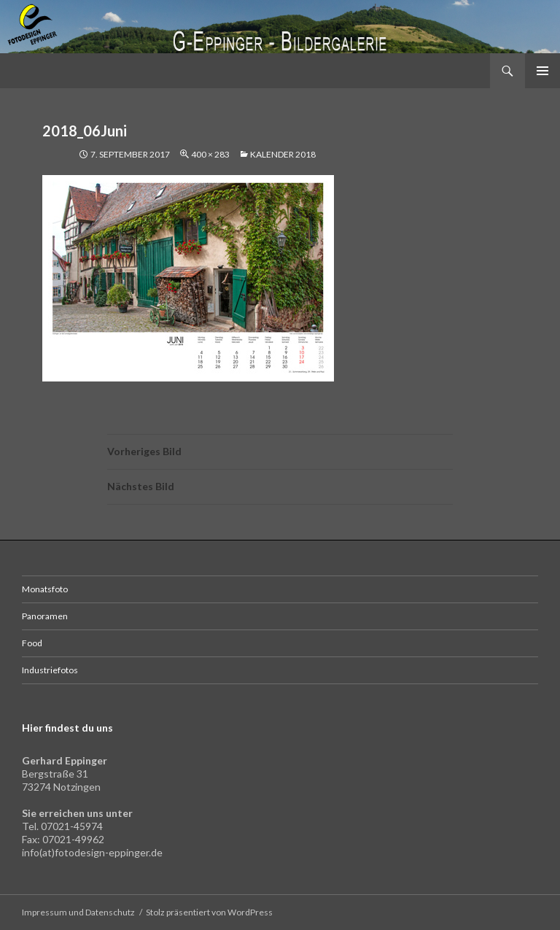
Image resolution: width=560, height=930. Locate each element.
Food (32, 643)
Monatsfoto (45, 589)
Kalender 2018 (283, 154)
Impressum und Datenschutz (78, 912)
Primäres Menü (542, 71)
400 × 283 (210, 154)
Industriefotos (50, 670)
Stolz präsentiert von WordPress (209, 912)
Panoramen (45, 616)
